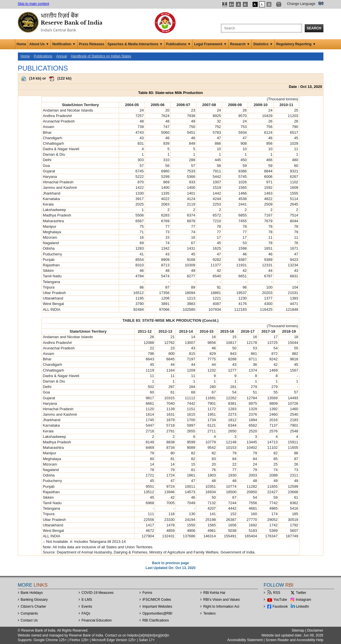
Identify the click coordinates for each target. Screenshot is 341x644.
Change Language (301, 4)
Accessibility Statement (245, 640)
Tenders (209, 613)
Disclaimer (315, 630)
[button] (225, 4)
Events (87, 607)
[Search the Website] (261, 28)
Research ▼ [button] (240, 44)
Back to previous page (170, 563)
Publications (43, 56)
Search (314, 28)
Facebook (280, 607)
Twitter (301, 593)
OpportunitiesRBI (157, 613)
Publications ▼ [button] (179, 44)
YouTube (280, 600)
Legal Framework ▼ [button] (210, 44)
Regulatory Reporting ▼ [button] (296, 44)
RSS (277, 593)
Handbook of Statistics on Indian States (101, 56)
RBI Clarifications (156, 620)
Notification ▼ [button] (64, 44)
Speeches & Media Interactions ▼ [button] (135, 44)
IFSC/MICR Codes (157, 600)
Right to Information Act (221, 607)
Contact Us (29, 620)
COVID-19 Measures (98, 593)
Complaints (29, 613)
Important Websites (157, 607)
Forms (147, 593)
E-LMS (87, 600)
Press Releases (92, 44)
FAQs (86, 613)
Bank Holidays (32, 593)
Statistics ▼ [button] (263, 44)
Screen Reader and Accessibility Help (294, 640)
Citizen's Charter (33, 607)
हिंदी (321, 4)
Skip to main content (34, 4)
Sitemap (298, 630)
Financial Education (97, 620)
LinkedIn (303, 607)
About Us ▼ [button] (39, 44)
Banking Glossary (34, 600)
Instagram (303, 600)
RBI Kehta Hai (214, 593)
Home (21, 44)
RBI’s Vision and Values (222, 600)
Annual (62, 56)
